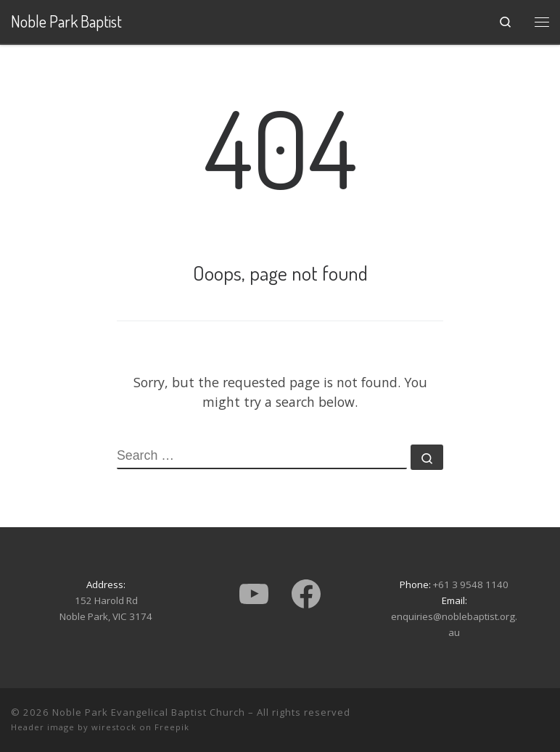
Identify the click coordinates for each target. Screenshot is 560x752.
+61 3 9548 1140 (471, 584)
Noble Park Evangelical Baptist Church (149, 712)
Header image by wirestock (74, 727)
